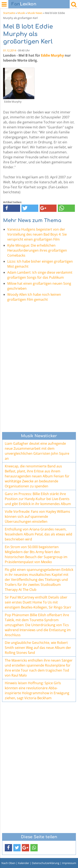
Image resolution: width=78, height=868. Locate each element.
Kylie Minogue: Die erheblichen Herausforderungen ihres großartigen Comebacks (37, 250)
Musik (21, 13)
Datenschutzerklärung (46, 863)
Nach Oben (8, 863)
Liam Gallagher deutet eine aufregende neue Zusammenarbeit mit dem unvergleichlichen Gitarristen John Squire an (37, 451)
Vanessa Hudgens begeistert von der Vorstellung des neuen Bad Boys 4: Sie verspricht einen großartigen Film (37, 234)
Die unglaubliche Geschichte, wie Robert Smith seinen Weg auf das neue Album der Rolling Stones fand (38, 648)
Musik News (35, 13)
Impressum (69, 863)
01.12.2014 (10, 50)
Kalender (24, 863)
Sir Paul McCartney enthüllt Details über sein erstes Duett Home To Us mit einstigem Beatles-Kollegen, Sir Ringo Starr (38, 602)
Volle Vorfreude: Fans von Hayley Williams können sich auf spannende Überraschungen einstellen (37, 517)
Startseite (9, 13)
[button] (12, 208)
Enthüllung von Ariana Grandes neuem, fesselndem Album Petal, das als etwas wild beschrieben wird (38, 534)
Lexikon (24, 4)
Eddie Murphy (52, 55)
